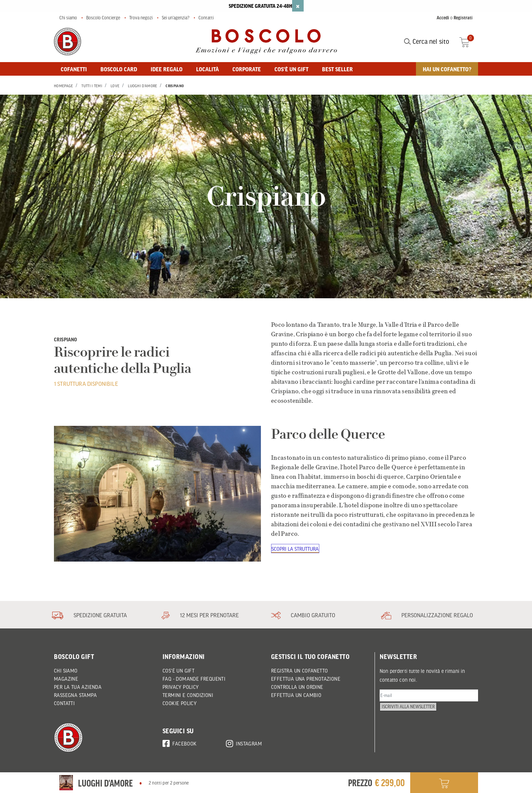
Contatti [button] (64, 703)
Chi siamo (68, 18)
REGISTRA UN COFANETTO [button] (299, 671)
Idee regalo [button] (167, 69)
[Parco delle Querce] (157, 494)
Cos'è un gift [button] (291, 69)
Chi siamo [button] (66, 671)
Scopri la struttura (296, 549)
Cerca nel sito (427, 41)
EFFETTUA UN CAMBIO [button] (296, 695)
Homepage (63, 86)
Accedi (443, 18)
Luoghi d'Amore (142, 86)
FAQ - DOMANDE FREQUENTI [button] (194, 679)
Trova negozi (141, 18)
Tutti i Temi (92, 86)
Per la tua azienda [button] (78, 687)
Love (115, 86)
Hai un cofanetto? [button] (447, 69)
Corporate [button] (247, 69)
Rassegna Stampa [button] (75, 695)
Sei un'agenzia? (176, 18)
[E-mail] (429, 696)
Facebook (180, 742)
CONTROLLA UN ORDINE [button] (297, 687)
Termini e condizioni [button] (188, 695)
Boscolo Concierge (103, 18)
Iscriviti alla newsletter (411, 714)
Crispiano (175, 86)
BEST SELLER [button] (337, 69)
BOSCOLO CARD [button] (119, 69)
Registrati (463, 18)
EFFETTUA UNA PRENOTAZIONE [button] (306, 679)
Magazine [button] (66, 679)
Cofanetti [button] (74, 69)
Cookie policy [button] (179, 703)
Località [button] (207, 69)
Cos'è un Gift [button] (178, 671)
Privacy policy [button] (181, 687)
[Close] (298, 6)
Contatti (206, 18)
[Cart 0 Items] (469, 41)
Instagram (244, 742)
